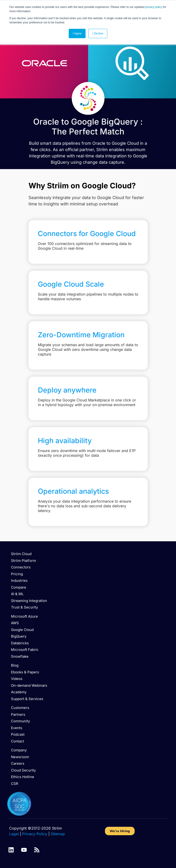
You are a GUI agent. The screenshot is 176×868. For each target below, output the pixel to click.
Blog (15, 665)
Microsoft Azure (24, 616)
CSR (15, 784)
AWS (15, 623)
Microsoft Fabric (25, 650)
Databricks (20, 643)
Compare (19, 587)
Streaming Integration (29, 601)
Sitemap (58, 834)
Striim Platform (23, 561)
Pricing (17, 574)
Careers (18, 763)
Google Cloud (22, 630)
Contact (18, 741)
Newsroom (20, 757)
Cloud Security (23, 770)
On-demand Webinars (29, 685)
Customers (20, 708)
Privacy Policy (35, 834)
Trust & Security (24, 607)
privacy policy (154, 7)
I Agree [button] (77, 33)
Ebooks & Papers (25, 672)
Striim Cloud (21, 554)
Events (17, 728)
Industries (19, 581)
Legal (14, 834)
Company (19, 750)
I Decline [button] (98, 33)
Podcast (18, 734)
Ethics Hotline (23, 777)
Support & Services (27, 699)
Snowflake (20, 656)
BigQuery (19, 636)
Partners (18, 714)
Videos (17, 679)
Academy (19, 692)
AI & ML (17, 594)
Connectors (21, 567)
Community (20, 721)
